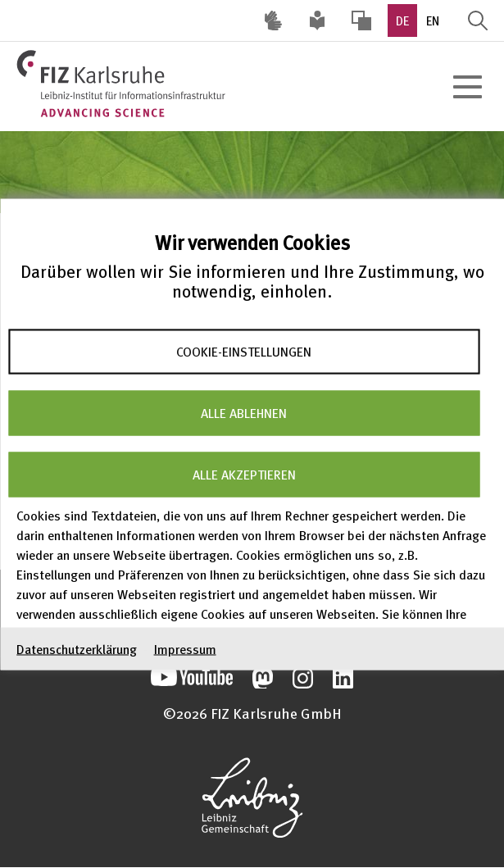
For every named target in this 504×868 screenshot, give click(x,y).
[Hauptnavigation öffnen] (467, 87)
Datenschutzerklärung (77, 648)
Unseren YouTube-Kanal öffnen (192, 678)
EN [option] (433, 20)
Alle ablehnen (244, 413)
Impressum (185, 648)
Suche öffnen (478, 20)
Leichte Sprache (317, 20)
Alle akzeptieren (244, 475)
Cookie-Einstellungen (244, 352)
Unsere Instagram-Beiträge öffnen (303, 678)
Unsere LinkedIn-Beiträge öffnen (343, 678)
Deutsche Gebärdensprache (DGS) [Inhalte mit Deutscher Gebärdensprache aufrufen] (273, 20)
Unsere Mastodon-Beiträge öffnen (263, 678)
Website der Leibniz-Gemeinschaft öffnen (252, 798)
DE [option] (402, 20)
